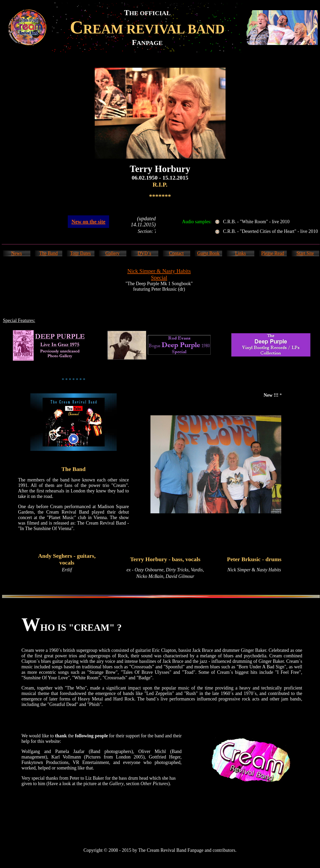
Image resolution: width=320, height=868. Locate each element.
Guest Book (208, 253)
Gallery (113, 253)
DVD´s (144, 253)
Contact (176, 253)
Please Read (273, 253)
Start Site (305, 253)
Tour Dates (80, 253)
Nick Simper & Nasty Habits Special (159, 274)
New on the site (88, 222)
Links (240, 253)
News (17, 253)
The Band (48, 253)
